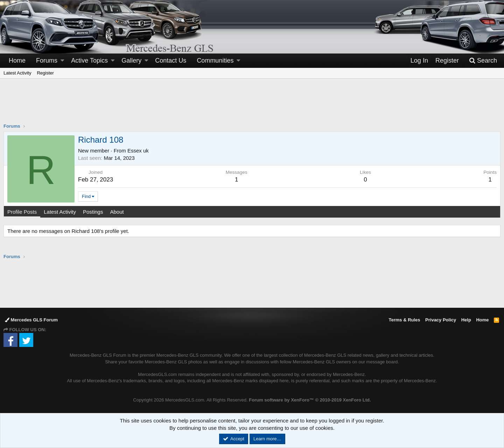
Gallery (131, 61)
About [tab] (117, 212)
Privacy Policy (441, 320)
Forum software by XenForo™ (310, 400)
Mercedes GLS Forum (31, 320)
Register (45, 73)
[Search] (483, 61)
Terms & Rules (404, 320)
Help (466, 320)
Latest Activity (17, 73)
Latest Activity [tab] (60, 212)
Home (17, 61)
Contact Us (171, 61)
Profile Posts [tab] (22, 212)
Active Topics (89, 61)
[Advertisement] (252, 105)
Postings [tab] (93, 212)
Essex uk (138, 151)
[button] (62, 61)
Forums (47, 61)
